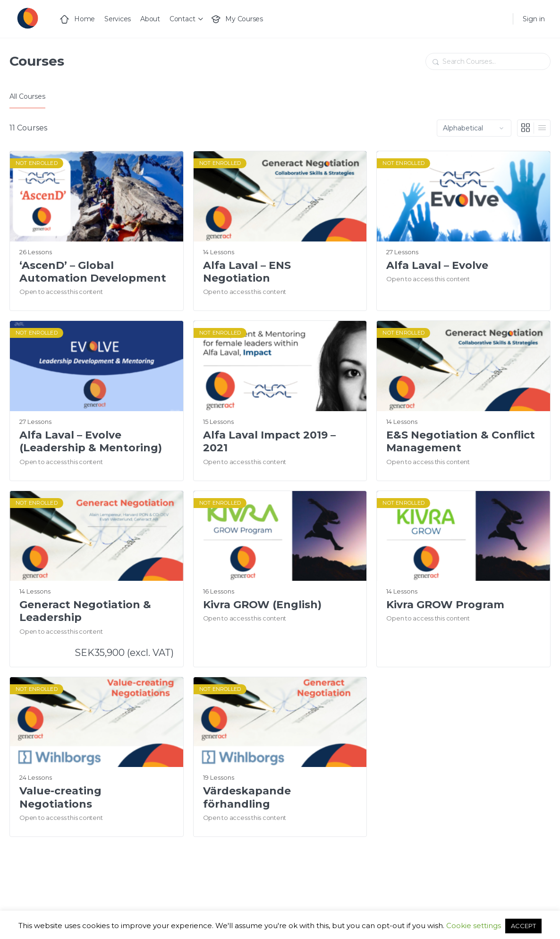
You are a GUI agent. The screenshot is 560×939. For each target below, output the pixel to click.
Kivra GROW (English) (262, 605)
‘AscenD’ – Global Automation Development (93, 272)
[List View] (542, 128)
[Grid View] (526, 128)
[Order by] (474, 128)
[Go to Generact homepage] (27, 18)
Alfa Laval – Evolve (437, 265)
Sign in (534, 19)
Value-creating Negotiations (60, 797)
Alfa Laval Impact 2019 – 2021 (269, 441)
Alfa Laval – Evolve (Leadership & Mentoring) (91, 441)
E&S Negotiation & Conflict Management (461, 441)
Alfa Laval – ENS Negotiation (247, 272)
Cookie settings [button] (474, 926)
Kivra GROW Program (445, 605)
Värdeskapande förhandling (247, 797)
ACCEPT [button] (523, 926)
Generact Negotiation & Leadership (85, 611)
